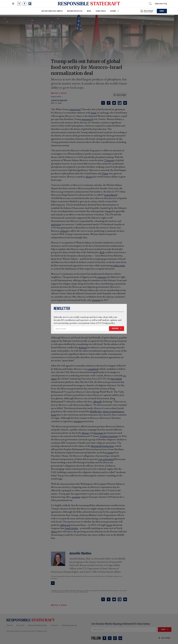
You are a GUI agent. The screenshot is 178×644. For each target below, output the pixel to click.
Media (89, 11)
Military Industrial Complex (52, 11)
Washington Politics (75, 11)
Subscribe (115, 328)
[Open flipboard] (30, 4)
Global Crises (101, 11)
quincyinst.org (161, 3)
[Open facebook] (25, 4)
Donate (162, 11)
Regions (113, 11)
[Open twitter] (19, 4)
